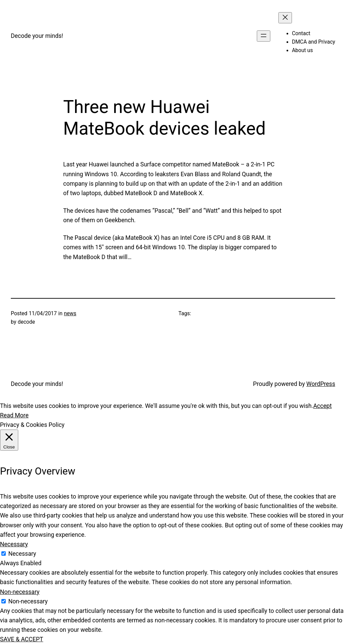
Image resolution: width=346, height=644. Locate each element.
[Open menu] (264, 36)
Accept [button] (323, 406)
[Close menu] (285, 18)
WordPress (321, 384)
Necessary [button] (14, 544)
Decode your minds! (37, 36)
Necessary (22, 554)
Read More (14, 415)
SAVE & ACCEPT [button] (22, 639)
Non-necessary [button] (20, 592)
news (70, 314)
